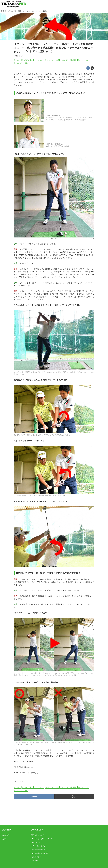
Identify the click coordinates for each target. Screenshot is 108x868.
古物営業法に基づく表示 (40, 853)
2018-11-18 (19, 56)
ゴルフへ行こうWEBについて (42, 839)
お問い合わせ (36, 842)
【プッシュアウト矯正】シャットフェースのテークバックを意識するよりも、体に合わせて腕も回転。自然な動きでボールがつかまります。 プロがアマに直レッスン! (54, 48)
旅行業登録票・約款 (38, 850)
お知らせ (34, 861)
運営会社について (38, 835)
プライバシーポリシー (39, 846)
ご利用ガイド (36, 857)
